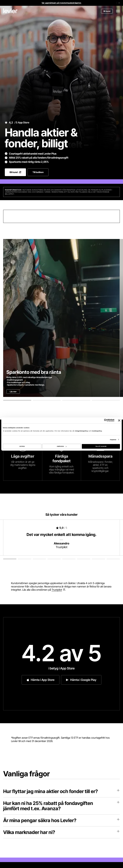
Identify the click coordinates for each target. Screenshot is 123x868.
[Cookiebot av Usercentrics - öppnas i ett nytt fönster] (100, 420)
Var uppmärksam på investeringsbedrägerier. (61, 3)
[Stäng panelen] (119, 420)
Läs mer (13, 392)
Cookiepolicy (97, 431)
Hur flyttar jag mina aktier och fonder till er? (61, 791)
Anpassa (113, 439)
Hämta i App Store (41, 680)
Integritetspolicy (82, 431)
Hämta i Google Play (81, 680)
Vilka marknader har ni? (61, 832)
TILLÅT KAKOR (101, 446)
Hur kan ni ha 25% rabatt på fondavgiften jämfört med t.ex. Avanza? (61, 806)
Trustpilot (57, 590)
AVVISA (22, 446)
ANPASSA (61, 446)
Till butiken (38, 172)
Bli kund (107, 11)
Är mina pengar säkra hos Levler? (61, 820)
